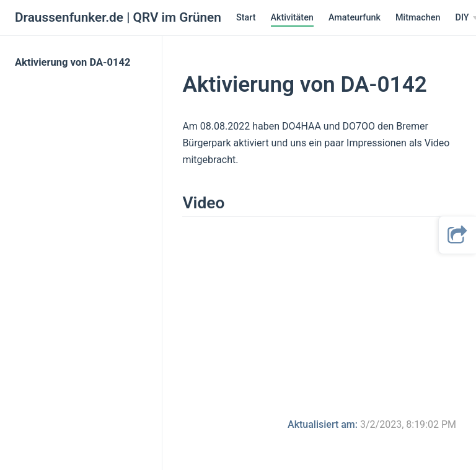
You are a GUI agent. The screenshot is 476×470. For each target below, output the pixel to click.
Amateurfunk (355, 18)
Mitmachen (418, 18)
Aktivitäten (292, 18)
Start (246, 18)
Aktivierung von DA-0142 (73, 62)
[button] (457, 235)
